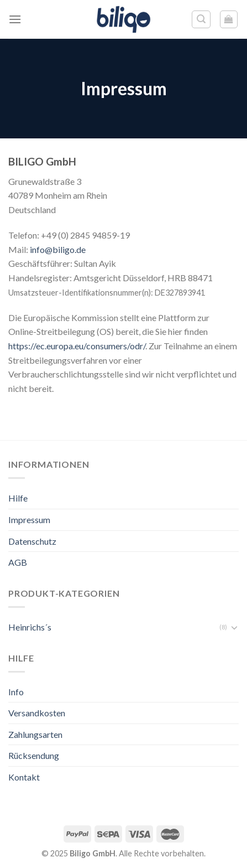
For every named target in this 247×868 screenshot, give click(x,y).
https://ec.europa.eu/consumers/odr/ (77, 346)
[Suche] (201, 19)
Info (16, 692)
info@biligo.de (58, 249)
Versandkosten (37, 713)
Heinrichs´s (30, 627)
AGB (18, 562)
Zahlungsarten (35, 734)
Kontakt (24, 777)
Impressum (29, 520)
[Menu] (15, 19)
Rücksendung (34, 755)
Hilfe (18, 498)
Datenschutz (32, 541)
